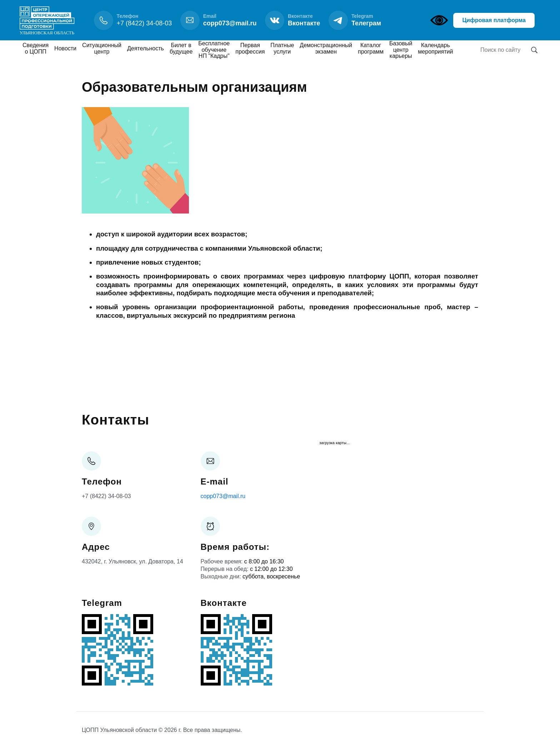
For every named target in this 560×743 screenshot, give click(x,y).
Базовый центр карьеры (401, 50)
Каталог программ (371, 48)
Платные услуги (282, 48)
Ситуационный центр (102, 48)
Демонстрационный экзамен (326, 48)
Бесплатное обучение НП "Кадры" (214, 50)
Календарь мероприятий (435, 48)
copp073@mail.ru (223, 496)
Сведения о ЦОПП (36, 48)
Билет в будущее (181, 48)
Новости (65, 48)
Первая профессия (250, 48)
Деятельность (146, 48)
